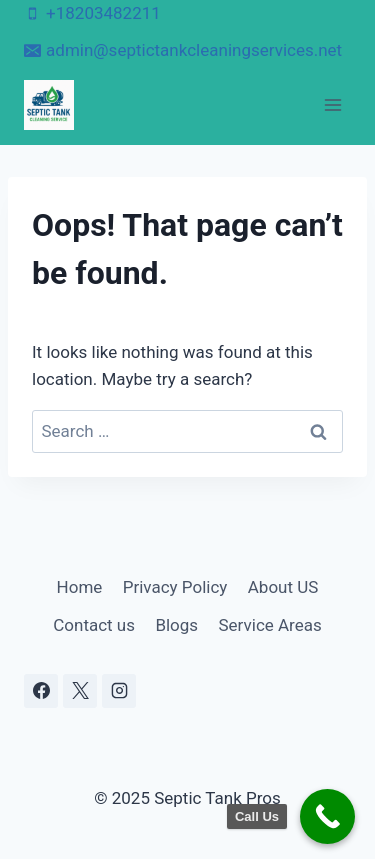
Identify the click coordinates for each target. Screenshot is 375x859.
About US (283, 587)
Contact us (94, 625)
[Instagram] (119, 691)
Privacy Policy (175, 587)
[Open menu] (332, 104)
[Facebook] (41, 691)
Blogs (176, 625)
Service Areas (270, 625)
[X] (80, 691)
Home (80, 587)
